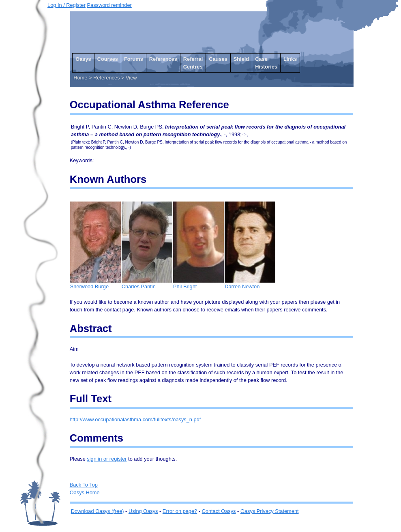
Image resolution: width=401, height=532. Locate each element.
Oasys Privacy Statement (270, 511)
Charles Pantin (147, 284)
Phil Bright (198, 284)
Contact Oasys (219, 511)
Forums (134, 59)
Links (290, 59)
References (163, 59)
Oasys (83, 59)
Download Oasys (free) (98, 511)
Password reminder (109, 5)
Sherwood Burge (95, 284)
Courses (108, 59)
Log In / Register (66, 5)
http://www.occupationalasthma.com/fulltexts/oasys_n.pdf (135, 419)
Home (80, 78)
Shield (241, 59)
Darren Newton (250, 284)
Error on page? (180, 511)
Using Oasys (143, 511)
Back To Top (84, 485)
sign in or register (107, 459)
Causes (218, 59)
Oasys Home (85, 492)
